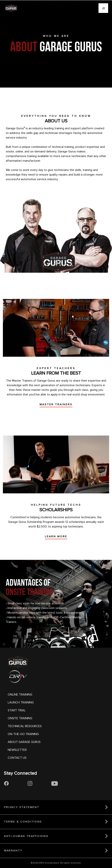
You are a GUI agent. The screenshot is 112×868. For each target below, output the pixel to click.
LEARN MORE (56, 536)
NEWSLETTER (17, 750)
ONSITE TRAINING (20, 718)
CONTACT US (17, 758)
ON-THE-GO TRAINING (23, 734)
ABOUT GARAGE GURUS (24, 742)
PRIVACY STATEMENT (22, 807)
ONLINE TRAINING (20, 695)
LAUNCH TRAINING (21, 702)
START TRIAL (17, 710)
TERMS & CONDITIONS (23, 822)
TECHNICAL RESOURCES (25, 726)
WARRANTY (13, 851)
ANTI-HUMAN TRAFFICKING (26, 836)
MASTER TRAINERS (56, 404)
